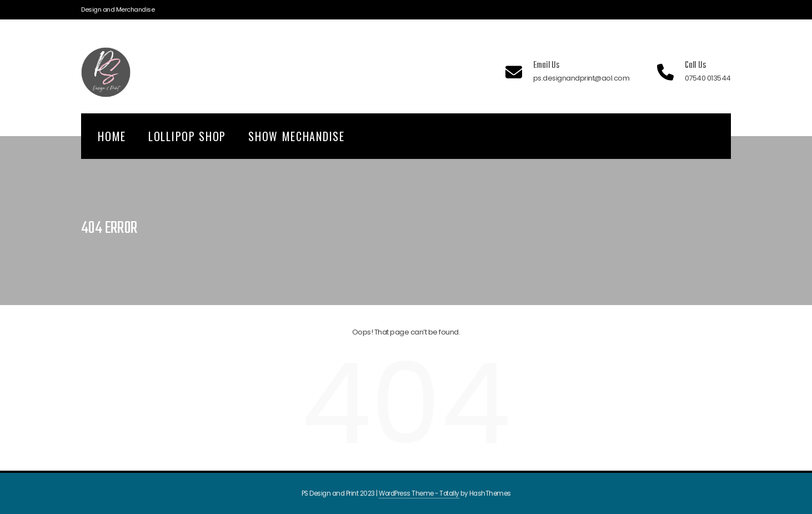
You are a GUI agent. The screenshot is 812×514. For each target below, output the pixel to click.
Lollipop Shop (187, 136)
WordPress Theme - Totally (419, 493)
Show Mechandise (297, 136)
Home (112, 136)
